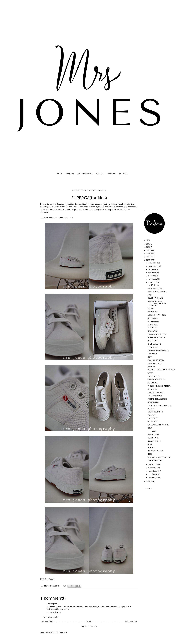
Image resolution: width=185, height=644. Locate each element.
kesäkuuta (152, 282)
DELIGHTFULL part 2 (156, 298)
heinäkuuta (153, 279)
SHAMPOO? (152, 354)
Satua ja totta (153, 318)
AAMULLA (152, 367)
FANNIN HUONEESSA (156, 360)
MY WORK (111, 174)
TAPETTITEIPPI (153, 418)
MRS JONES (70, 174)
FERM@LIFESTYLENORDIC (157, 399)
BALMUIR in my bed (155, 288)
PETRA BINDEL (153, 341)
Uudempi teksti (47, 622)
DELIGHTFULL (153, 438)
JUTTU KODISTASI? (85, 174)
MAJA (150, 295)
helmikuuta (153, 474)
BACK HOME (152, 312)
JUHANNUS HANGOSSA (157, 315)
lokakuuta (152, 269)
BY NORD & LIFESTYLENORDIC (159, 457)
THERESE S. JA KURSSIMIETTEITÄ (160, 386)
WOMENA (151, 415)
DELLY (150, 428)
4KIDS (150, 454)
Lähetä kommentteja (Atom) (56, 632)
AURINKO (151, 448)
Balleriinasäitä (153, 435)
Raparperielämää (155, 441)
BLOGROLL (123, 174)
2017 (148, 244)
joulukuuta (152, 263)
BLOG (59, 174)
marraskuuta (153, 266)
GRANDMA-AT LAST (155, 460)
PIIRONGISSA (153, 422)
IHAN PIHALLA (153, 285)
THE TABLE (152, 431)
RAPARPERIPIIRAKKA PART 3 (158, 350)
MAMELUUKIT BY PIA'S (156, 380)
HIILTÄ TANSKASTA (155, 396)
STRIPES (151, 308)
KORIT (150, 357)
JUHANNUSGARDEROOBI (157, 334)
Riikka (49, 604)
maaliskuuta (153, 471)
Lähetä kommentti (51, 617)
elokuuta (152, 276)
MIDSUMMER (153, 325)
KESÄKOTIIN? (153, 331)
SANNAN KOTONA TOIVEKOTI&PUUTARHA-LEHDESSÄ (158, 303)
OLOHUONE (152, 347)
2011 (148, 482)
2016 (148, 247)
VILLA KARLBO (153, 321)
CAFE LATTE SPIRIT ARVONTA (159, 425)
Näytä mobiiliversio (89, 626)
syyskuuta (152, 273)
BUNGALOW (153, 389)
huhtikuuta (152, 468)
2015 (148, 250)
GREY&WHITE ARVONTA (157, 292)
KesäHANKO (153, 328)
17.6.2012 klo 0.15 (54, 612)
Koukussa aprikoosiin (156, 392)
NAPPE (150, 373)
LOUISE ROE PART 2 (155, 412)
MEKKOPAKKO (153, 402)
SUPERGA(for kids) (155, 363)
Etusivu (89, 622)
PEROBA (151, 409)
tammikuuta (153, 477)
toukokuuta (153, 465)
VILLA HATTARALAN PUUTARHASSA (161, 370)
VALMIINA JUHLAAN (155, 451)
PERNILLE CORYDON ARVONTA (160, 405)
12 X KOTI (100, 174)
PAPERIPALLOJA (154, 376)
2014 (148, 254)
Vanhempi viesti (131, 622)
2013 (148, 257)
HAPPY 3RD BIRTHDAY (156, 337)
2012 (148, 260)
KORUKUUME (153, 383)
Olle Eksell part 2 (154, 344)
